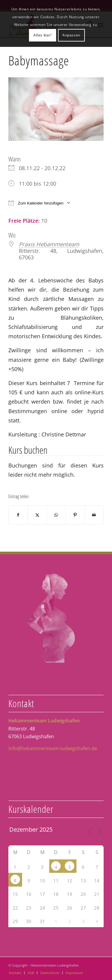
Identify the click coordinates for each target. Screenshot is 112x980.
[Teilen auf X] (37, 515)
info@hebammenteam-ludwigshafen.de (53, 748)
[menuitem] (15, 973)
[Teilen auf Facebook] (18, 515)
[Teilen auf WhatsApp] (56, 515)
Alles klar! (43, 35)
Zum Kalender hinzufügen (36, 203)
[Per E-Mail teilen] (94, 515)
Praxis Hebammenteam (49, 244)
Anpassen (71, 35)
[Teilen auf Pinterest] (75, 515)
